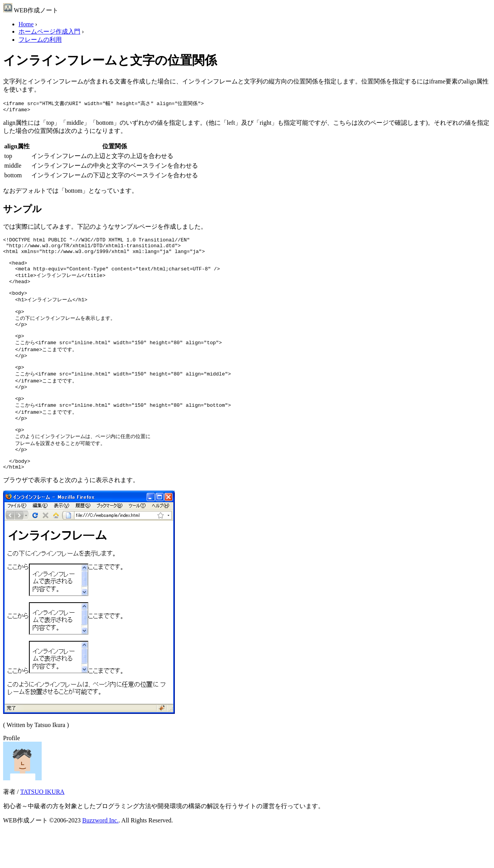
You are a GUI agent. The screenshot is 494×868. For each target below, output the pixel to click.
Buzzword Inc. (100, 857)
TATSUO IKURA (42, 829)
